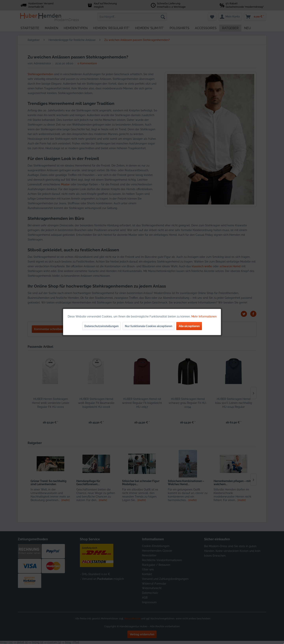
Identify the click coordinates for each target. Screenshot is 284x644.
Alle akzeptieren (189, 326)
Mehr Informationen (204, 316)
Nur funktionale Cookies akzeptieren (149, 326)
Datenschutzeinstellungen (101, 326)
